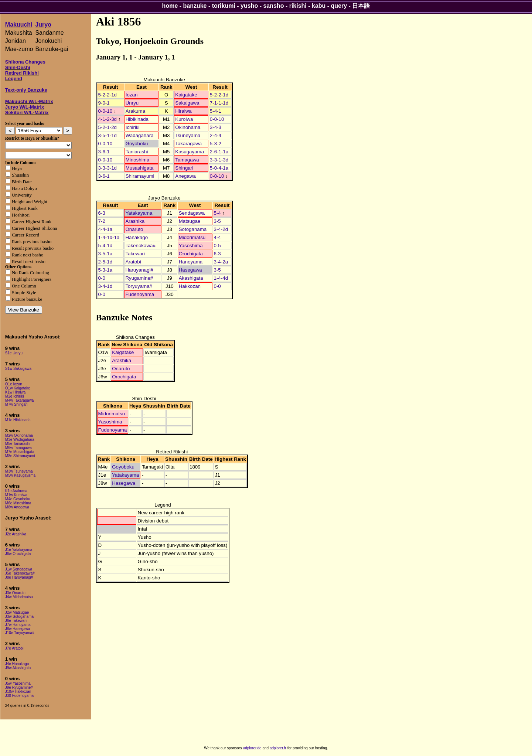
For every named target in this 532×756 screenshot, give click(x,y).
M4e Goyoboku (18, 499)
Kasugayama (190, 152)
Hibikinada (137, 119)
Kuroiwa (184, 119)
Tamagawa (187, 160)
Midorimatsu (192, 237)
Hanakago (137, 237)
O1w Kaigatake (18, 388)
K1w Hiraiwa (16, 392)
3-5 (217, 221)
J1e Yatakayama (19, 550)
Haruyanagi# (139, 270)
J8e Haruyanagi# (19, 577)
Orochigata (191, 254)
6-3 (102, 213)
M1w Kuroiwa (16, 495)
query (339, 6)
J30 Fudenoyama (19, 696)
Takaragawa (188, 144)
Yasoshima (191, 246)
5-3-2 (216, 144)
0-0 (102, 278)
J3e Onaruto (15, 593)
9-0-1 (104, 103)
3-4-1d (105, 286)
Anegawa (185, 176)
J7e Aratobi (14, 648)
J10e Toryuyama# (20, 633)
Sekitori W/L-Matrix (27, 113)
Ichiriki (133, 127)
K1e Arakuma (16, 491)
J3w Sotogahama (19, 617)
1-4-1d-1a (109, 237)
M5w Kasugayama (20, 475)
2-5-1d (105, 262)
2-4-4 (216, 135)
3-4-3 (216, 127)
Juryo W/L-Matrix (25, 107)
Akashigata (191, 278)
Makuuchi (19, 25)
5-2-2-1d (108, 95)
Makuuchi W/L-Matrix (29, 101)
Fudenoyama (140, 294)
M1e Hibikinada (18, 420)
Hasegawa (190, 270)
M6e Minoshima (18, 503)
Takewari (135, 254)
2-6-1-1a (219, 152)
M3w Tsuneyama (19, 471)
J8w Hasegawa (18, 629)
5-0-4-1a (219, 168)
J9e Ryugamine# (19, 687)
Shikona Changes (25, 62)
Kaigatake (186, 95)
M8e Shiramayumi (20, 456)
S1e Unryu (14, 353)
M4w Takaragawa (20, 400)
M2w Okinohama (19, 435)
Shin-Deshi (18, 67)
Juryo (43, 25)
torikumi (224, 6)
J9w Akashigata (18, 668)
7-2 (102, 221)
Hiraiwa (183, 111)
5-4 (217, 213)
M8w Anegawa (17, 507)
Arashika (135, 221)
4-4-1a (105, 229)
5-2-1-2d (108, 127)
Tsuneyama (188, 135)
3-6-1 (104, 152)
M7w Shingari (16, 404)
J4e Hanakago (17, 664)
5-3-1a (105, 270)
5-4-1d (105, 246)
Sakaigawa (187, 103)
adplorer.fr (278, 748)
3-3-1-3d (219, 160)
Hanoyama (191, 262)
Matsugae (190, 221)
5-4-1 (216, 111)
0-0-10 (105, 111)
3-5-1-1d (108, 135)
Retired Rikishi (22, 73)
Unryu (132, 103)
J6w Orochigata (18, 554)
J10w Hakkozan (18, 692)
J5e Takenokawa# (20, 573)
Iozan (132, 95)
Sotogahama (193, 229)
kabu (319, 6)
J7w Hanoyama (18, 625)
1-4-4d (221, 278)
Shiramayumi (140, 176)
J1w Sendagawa (19, 569)
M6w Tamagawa (18, 448)
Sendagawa (192, 213)
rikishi (298, 6)
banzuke (195, 6)
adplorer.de (252, 748)
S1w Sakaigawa (18, 369)
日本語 (361, 6)
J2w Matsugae (17, 612)
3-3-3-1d (108, 168)
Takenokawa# (140, 246)
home (170, 6)
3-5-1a (105, 254)
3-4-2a (221, 262)
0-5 (217, 246)
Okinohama (188, 127)
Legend (14, 79)
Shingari (184, 168)
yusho (249, 6)
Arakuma (135, 111)
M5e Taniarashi (18, 444)
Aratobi (133, 262)
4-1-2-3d (108, 119)
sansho (273, 6)
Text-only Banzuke (26, 90)
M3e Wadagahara (20, 440)
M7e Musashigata (20, 452)
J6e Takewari (16, 621)
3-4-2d (221, 229)
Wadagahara (140, 135)
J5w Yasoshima (18, 683)
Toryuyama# (139, 286)
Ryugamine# (139, 278)
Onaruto (134, 229)
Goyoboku (137, 144)
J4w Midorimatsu (19, 597)
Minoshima (137, 160)
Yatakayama (139, 213)
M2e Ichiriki (15, 396)
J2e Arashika (16, 534)
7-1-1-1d (219, 103)
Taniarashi (137, 152)
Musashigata (140, 168)
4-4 (217, 237)
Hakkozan (190, 286)
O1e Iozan (14, 384)
